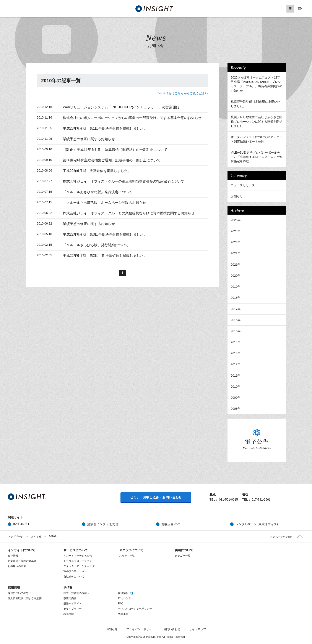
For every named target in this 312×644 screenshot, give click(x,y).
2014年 (236, 342)
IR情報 (68, 588)
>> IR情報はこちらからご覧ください (183, 93)
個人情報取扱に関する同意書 (25, 598)
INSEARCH (21, 524)
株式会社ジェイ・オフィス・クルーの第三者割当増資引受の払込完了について (123, 181)
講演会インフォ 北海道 (103, 524)
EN (300, 9)
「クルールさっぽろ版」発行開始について (96, 245)
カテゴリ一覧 (183, 556)
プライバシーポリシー (140, 629)
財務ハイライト (73, 604)
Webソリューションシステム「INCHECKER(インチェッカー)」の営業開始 (121, 107)
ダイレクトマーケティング (79, 566)
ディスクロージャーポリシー (135, 609)
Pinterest (280, 9)
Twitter (254, 9)
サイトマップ (198, 629)
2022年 (236, 253)
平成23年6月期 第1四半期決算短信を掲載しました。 (105, 128)
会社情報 (13, 556)
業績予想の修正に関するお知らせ (89, 139)
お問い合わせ (172, 629)
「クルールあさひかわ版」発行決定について (97, 192)
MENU (10, 9)
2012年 (236, 364)
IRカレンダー (126, 598)
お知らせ (237, 196)
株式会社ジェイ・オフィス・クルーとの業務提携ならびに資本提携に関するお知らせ (129, 213)
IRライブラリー (73, 609)
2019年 (236, 287)
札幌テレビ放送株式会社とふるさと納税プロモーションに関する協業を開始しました (257, 121)
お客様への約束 (17, 566)
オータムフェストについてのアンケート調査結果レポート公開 (257, 139)
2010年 (236, 387)
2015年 (236, 331)
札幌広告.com (171, 524)
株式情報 (69, 614)
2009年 (236, 398)
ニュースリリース (243, 185)
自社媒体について (74, 577)
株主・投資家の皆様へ (76, 593)
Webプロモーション (75, 571)
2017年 (236, 309)
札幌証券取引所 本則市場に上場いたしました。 (255, 104)
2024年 (236, 231)
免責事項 (123, 614)
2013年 (236, 353)
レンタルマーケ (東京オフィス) (257, 524)
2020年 (236, 276)
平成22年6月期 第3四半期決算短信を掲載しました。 (105, 234)
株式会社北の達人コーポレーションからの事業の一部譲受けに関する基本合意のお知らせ (132, 118)
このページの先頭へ (282, 537)
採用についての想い (19, 593)
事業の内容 (70, 598)
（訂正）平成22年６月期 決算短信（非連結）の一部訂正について (115, 150)
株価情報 (126, 593)
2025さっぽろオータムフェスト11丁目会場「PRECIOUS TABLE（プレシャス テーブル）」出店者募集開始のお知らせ (257, 84)
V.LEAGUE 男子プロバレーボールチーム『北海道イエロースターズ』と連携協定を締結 (257, 157)
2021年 (236, 265)
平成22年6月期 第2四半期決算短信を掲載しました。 (105, 256)
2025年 (236, 220)
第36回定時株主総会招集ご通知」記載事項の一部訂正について (112, 160)
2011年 (236, 376)
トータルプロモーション (78, 561)
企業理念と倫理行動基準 (22, 561)
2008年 (236, 409)
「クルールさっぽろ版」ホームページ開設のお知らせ (104, 203)
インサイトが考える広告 (78, 556)
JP (290, 9)
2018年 (236, 298)
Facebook (263, 9)
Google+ (271, 9)
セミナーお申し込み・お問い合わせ (156, 497)
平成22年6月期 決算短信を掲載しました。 (97, 171)
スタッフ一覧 (127, 556)
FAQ (121, 604)
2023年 (236, 242)
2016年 (236, 320)
